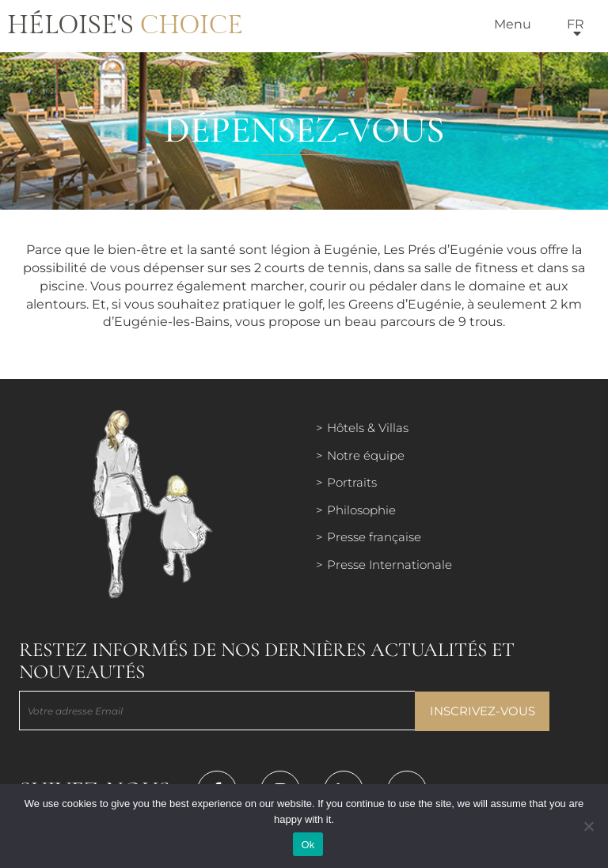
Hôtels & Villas (368, 428)
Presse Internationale (389, 565)
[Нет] (588, 826)
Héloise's (125, 25)
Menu (513, 24)
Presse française (374, 537)
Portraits (352, 482)
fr (576, 24)
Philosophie (361, 510)
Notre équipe (366, 455)
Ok (308, 845)
